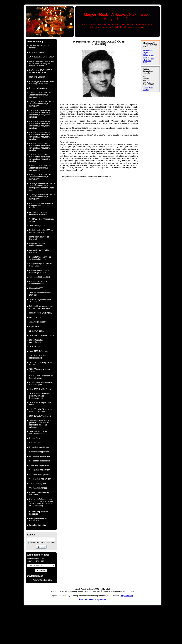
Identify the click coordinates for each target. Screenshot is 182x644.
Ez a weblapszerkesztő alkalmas (149, 56)
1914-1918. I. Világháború (40, 389)
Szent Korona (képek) (38, 483)
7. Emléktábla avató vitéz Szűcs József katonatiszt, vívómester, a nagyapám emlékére (40, 158)
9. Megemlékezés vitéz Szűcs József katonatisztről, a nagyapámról (42, 177)
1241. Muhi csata (36, 331)
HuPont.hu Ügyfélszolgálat (41, 580)
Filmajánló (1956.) (37, 288)
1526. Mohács (35, 347)
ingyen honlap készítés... (148, 62)
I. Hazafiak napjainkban (39, 447)
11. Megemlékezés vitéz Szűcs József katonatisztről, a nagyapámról (42, 197)
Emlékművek (35, 438)
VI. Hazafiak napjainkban (40, 470)
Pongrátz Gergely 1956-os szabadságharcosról (40, 258)
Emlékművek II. (36, 443)
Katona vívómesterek (38, 88)
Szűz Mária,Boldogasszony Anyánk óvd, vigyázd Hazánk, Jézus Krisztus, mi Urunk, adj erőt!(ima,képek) (42, 502)
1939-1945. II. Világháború (40, 416)
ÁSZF (81, 599)
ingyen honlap (127, 596)
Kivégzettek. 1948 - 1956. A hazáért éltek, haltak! (41, 71)
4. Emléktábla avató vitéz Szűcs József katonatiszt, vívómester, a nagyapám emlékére (40, 125)
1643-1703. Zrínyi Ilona (39, 351)
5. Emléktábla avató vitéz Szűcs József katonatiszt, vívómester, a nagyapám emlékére (40, 136)
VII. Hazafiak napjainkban (40, 474)
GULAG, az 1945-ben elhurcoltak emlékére (38, 213)
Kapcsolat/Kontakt (37, 52)
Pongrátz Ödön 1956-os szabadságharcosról (39, 271)
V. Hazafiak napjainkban (39, 465)
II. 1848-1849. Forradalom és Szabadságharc (41, 384)
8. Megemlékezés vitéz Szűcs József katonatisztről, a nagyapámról (42, 168)
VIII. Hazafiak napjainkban (40, 479)
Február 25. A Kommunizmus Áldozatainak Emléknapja (41, 307)
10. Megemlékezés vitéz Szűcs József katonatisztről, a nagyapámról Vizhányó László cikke (42, 187)
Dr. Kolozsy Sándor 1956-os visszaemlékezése (41, 231)
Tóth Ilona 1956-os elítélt (40, 277)
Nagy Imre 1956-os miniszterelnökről (37, 245)
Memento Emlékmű (37, 77)
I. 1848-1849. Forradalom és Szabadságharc (41, 377)
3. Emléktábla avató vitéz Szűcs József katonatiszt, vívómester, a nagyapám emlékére (40, 114)
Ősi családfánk (35, 317)
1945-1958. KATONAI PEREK (42, 57)
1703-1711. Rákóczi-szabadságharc (38, 357)
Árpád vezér (34, 326)
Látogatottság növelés (148, 89)
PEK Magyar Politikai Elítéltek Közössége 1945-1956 (42, 83)
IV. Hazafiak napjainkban (40, 461)
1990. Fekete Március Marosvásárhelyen (38, 433)
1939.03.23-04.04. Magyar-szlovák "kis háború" (41, 410)
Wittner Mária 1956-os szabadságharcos (39, 283)
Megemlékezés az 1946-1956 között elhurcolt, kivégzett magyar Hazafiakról (42, 64)
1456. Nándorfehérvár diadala (42, 335)
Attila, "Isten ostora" (38, 322)
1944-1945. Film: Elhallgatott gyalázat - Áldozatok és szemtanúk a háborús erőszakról (41, 424)
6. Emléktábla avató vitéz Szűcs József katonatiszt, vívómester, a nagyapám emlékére (40, 147)
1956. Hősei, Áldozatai (39, 226)
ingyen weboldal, (149, 59)
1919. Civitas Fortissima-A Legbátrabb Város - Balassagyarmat (40, 396)
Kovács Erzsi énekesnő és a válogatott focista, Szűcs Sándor (41, 206)
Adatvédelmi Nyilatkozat (96, 599)
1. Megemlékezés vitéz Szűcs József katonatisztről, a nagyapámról (42, 95)
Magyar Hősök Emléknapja (40, 313)
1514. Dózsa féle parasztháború (36, 341)
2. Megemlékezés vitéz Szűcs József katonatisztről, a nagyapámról (42, 104)
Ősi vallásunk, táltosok (39, 488)
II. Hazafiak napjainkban (39, 452)
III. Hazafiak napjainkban (40, 456)
